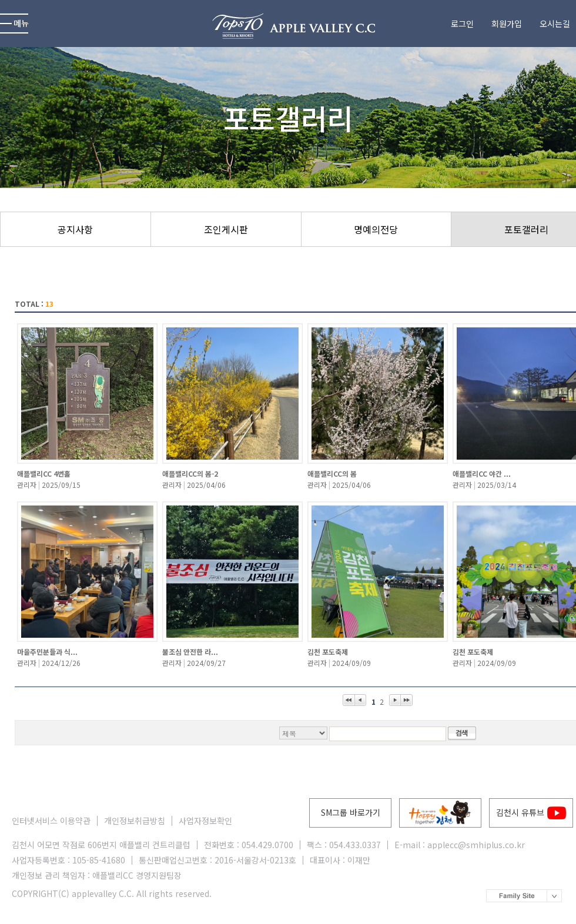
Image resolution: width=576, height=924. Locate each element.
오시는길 (555, 24)
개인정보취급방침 (135, 821)
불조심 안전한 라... (190, 652)
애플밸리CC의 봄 (332, 473)
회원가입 (507, 24)
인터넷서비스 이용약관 (51, 821)
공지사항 (75, 229)
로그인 (462, 24)
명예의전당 (376, 229)
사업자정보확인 (205, 821)
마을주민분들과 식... (47, 652)
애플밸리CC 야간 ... (482, 473)
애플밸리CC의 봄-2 (190, 473)
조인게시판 (226, 229)
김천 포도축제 (328, 652)
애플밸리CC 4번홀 (44, 473)
